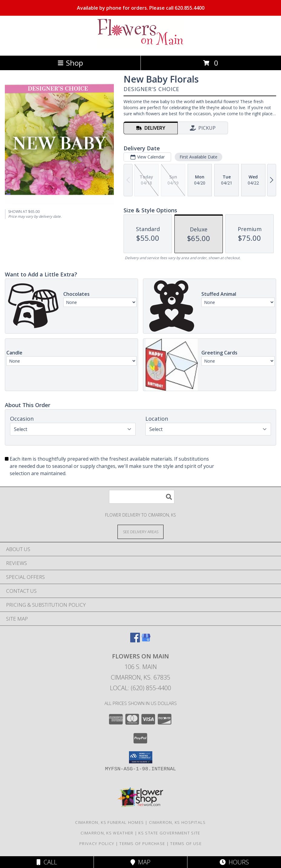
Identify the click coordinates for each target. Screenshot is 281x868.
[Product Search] (142, 497)
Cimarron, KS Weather (107, 833)
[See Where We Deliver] (140, 532)
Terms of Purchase (142, 844)
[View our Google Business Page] (146, 640)
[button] (141, 757)
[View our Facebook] (135, 640)
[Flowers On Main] (140, 47)
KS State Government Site (169, 833)
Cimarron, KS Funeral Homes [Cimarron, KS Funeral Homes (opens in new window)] (109, 822)
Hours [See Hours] (234, 862)
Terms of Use (186, 844)
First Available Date (198, 157)
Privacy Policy (97, 844)
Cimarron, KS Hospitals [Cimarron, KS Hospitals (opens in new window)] (177, 822)
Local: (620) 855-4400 (140, 688)
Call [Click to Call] (47, 862)
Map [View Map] (140, 862)
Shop (70, 63)
